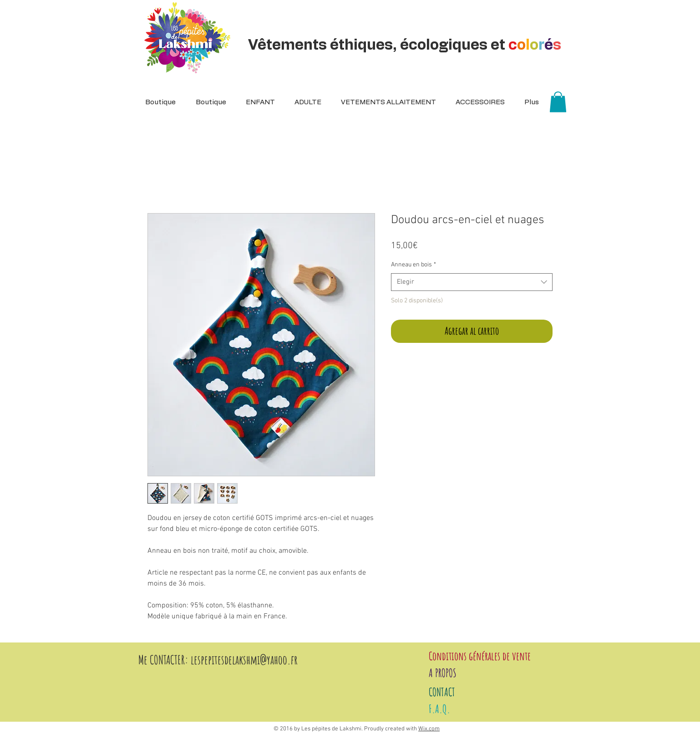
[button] (305, 102)
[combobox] (472, 282)
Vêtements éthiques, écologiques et (406, 45)
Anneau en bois (413, 265)
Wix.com (429, 729)
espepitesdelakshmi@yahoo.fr (246, 660)
